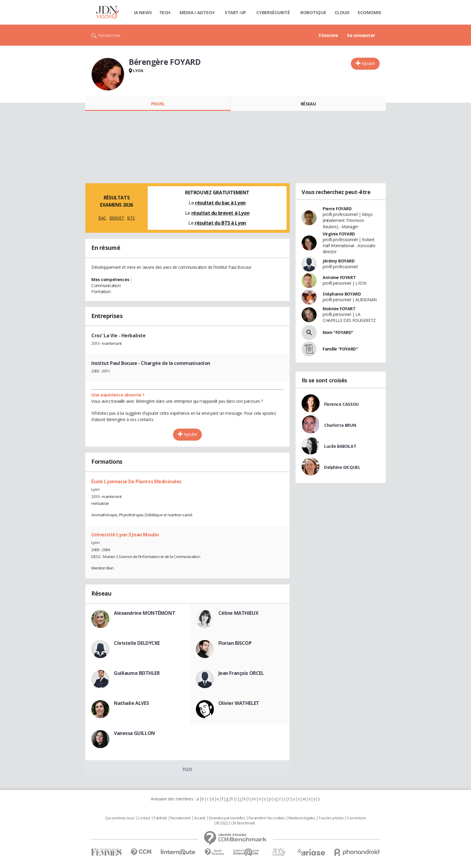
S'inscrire (328, 35)
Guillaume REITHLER (137, 673)
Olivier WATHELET (239, 703)
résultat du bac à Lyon (220, 203)
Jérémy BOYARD (339, 261)
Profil (158, 104)
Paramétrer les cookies (267, 818)
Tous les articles (331, 818)
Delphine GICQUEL (342, 467)
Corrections (356, 818)
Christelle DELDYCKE (137, 643)
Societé (200, 818)
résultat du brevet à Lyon (220, 213)
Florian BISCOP (235, 643)
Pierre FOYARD (337, 209)
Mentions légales (302, 818)
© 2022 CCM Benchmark (236, 823)
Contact (144, 818)
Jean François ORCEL (241, 673)
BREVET (117, 218)
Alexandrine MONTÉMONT (144, 613)
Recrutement (180, 818)
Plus (187, 769)
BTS (131, 218)
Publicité (160, 818)
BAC (102, 218)
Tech (165, 12)
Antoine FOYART (339, 277)
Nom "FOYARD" (338, 332)
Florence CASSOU (341, 404)
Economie (369, 12)
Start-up (235, 12)
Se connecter (361, 35)
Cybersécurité (273, 12)
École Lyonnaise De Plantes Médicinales (136, 481)
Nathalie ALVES (131, 703)
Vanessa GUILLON (134, 733)
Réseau (308, 104)
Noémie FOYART (339, 309)
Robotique (313, 12)
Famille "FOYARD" (340, 349)
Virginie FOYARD (339, 234)
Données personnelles (227, 818)
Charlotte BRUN (340, 425)
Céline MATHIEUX (239, 613)
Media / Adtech (197, 12)
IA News (143, 12)
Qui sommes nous (120, 818)
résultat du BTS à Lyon (220, 223)
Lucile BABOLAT (340, 446)
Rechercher (109, 35)
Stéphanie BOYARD (342, 294)
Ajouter (368, 63)
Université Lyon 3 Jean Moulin (125, 535)
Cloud (342, 12)
